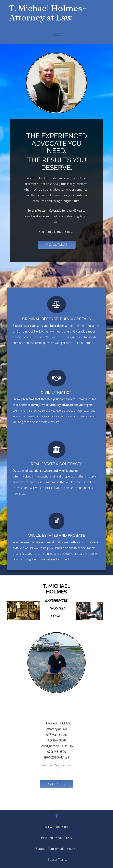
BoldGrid (62, 827)
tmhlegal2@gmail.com (57, 765)
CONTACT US (57, 784)
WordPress (65, 838)
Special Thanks (58, 860)
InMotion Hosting (66, 849)
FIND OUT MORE (57, 245)
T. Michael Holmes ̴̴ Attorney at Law (47, 13)
